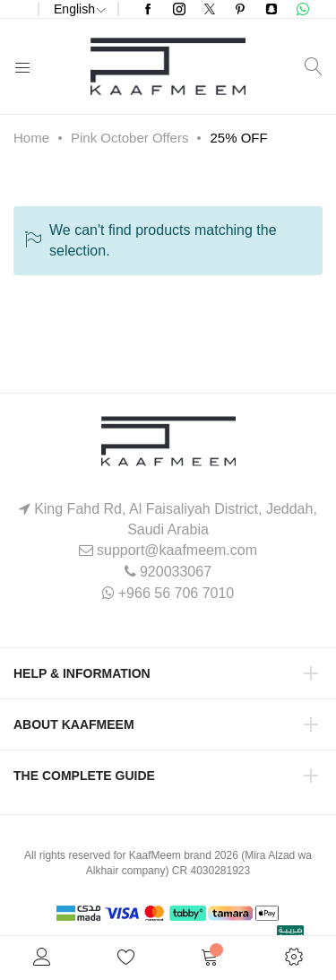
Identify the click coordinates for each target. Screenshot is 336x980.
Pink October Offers (129, 138)
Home (31, 138)
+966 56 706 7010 (176, 593)
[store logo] (168, 66)
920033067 (176, 572)
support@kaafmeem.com (177, 550)
